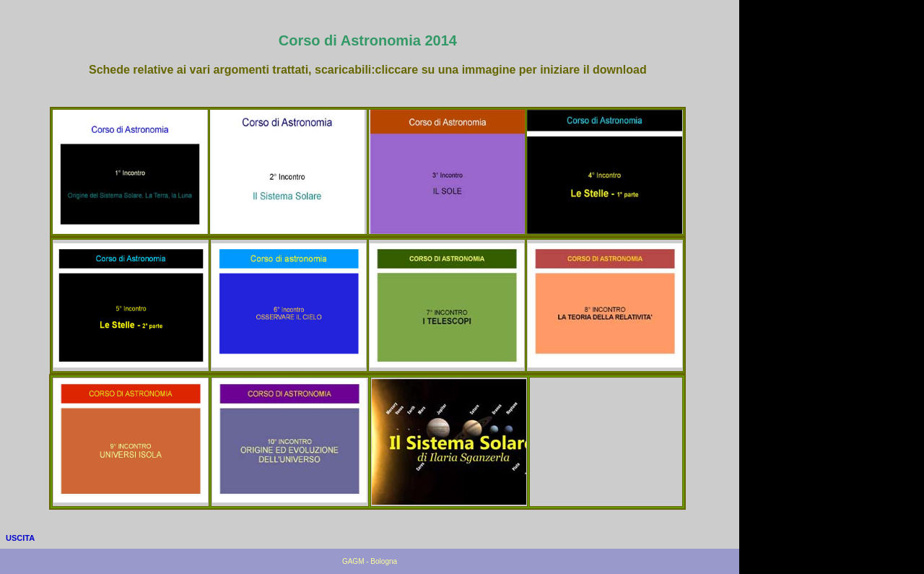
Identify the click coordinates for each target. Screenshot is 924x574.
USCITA (20, 538)
